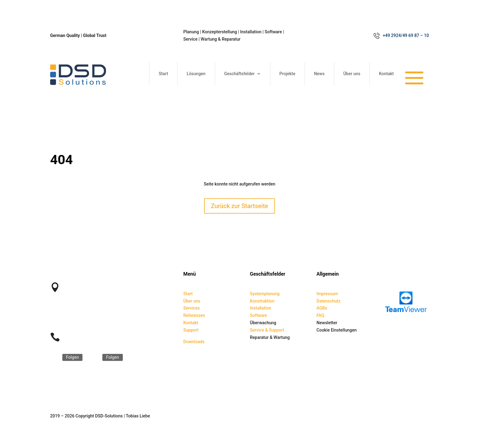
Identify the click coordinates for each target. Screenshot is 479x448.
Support (191, 330)
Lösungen (196, 74)
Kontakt (386, 74)
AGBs (322, 308)
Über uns (352, 74)
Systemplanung (265, 294)
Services (192, 308)
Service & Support (267, 330)
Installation (261, 308)
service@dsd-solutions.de (89, 318)
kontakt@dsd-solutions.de (90, 310)
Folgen (72, 357)
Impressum (327, 294)
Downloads (194, 342)
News (319, 74)
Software (258, 315)
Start (163, 74)
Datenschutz (328, 301)
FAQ (320, 315)
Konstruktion (262, 301)
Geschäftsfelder (239, 74)
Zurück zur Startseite (239, 206)
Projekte (287, 74)
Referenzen (194, 315)
